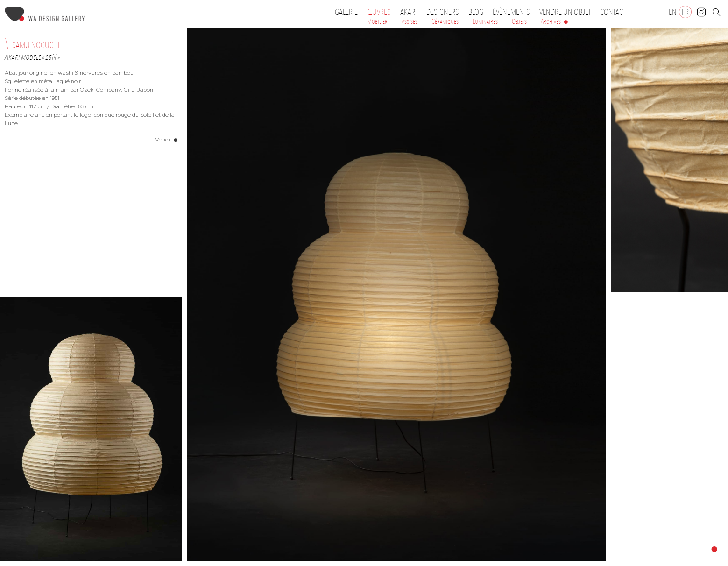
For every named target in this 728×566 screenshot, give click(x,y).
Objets (519, 21)
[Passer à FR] (685, 12)
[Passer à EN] (673, 12)
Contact (613, 12)
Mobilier (377, 21)
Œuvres (381, 12)
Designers (445, 12)
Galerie (346, 12)
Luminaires (485, 21)
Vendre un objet (565, 12)
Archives (551, 21)
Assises (410, 21)
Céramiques (445, 21)
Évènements (514, 12)
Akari (409, 12)
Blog (476, 12)
